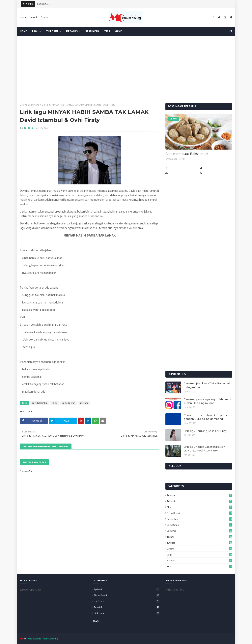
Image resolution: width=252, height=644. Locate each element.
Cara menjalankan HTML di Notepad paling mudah (207, 385)
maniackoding (50, 639)
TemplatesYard (34, 639)
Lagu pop (200, 531)
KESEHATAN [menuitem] (92, 31)
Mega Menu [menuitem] (73, 31)
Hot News (127, 601)
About (34, 17)
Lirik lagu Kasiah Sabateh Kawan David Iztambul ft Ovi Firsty (204, 449)
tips (200, 566)
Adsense (200, 495)
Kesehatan (200, 519)
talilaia (28, 128)
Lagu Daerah (69, 403)
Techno (200, 537)
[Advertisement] (126, 70)
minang (35, 105)
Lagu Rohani (200, 525)
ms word (200, 561)
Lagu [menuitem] (35, 31)
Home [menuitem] (23, 31)
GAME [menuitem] (118, 31)
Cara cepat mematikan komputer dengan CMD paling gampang (205, 417)
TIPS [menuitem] (107, 31)
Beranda (24, 105)
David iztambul (40, 403)
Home (23, 17)
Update (200, 549)
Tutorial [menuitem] (52, 31)
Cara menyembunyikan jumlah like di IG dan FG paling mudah (207, 401)
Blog (200, 507)
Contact (45, 17)
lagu (55, 403)
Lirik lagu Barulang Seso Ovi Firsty (205, 431)
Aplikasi (200, 501)
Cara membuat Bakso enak (187, 154)
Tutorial (200, 543)
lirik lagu (127, 613)
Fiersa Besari (200, 513)
